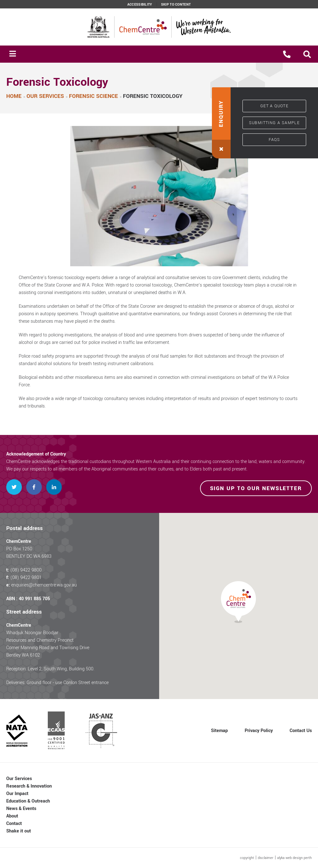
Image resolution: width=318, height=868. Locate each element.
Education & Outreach (28, 801)
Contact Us (301, 731)
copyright (247, 858)
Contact (14, 824)
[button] (307, 54)
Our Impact (17, 794)
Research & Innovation (29, 786)
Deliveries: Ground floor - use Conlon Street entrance (57, 683)
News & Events (21, 809)
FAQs (274, 140)
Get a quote (274, 106)
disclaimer (266, 858)
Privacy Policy (259, 731)
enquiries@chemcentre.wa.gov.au (44, 585)
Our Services (19, 779)
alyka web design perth (294, 858)
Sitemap (219, 731)
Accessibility (140, 5)
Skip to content (176, 5)
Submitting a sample (274, 123)
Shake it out (19, 831)
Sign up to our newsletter (256, 488)
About (12, 816)
